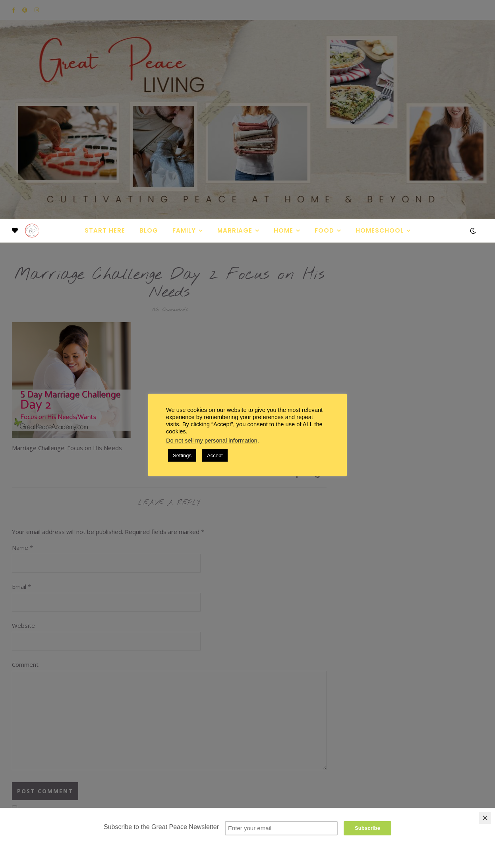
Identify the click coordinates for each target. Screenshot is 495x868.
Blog (149, 230)
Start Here (105, 230)
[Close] (485, 818)
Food (324, 230)
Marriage (235, 230)
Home (283, 230)
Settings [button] (182, 455)
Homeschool (380, 230)
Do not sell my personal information (212, 441)
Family (184, 230)
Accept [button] (215, 455)
